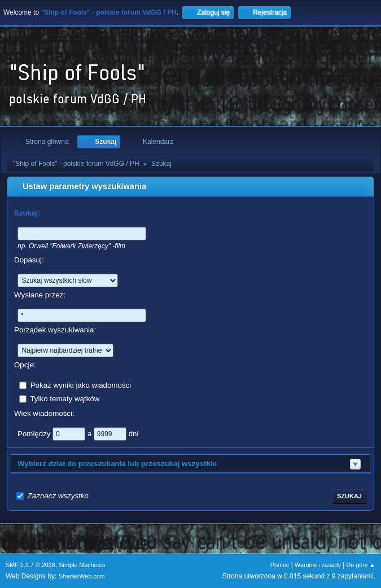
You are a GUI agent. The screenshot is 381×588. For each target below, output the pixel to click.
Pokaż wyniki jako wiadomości (81, 385)
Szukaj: (27, 213)
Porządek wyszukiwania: (55, 330)
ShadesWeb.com (82, 576)
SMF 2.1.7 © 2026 (30, 565)
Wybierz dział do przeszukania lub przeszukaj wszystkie (117, 464)
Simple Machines (82, 565)
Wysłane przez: (40, 295)
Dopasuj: (29, 260)
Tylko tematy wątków (65, 398)
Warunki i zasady (318, 565)
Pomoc (280, 565)
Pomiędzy (35, 433)
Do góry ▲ (361, 565)
